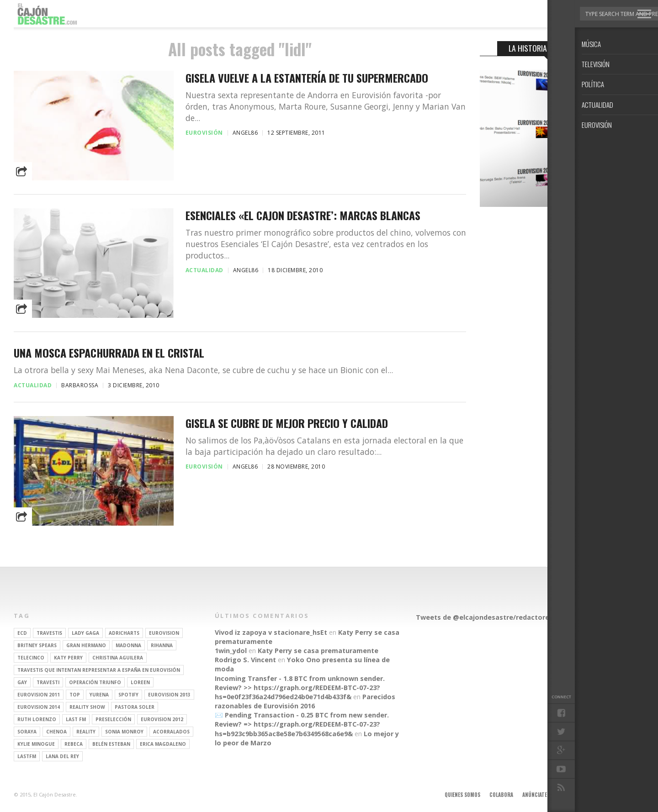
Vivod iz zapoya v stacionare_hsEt (271, 632)
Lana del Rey (62, 756)
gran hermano (86, 645)
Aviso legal (570, 795)
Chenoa (56, 732)
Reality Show (87, 707)
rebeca (74, 744)
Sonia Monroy (124, 732)
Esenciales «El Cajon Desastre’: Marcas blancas (303, 215)
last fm (76, 719)
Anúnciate (535, 795)
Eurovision (164, 633)
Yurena (99, 695)
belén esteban (111, 744)
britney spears (37, 645)
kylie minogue (36, 744)
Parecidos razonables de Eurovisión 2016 (305, 701)
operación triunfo (95, 682)
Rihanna (162, 645)
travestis (49, 633)
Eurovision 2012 (162, 719)
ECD (22, 633)
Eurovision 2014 (39, 707)
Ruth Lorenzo (37, 719)
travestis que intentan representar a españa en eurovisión (99, 670)
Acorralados (171, 732)
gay (22, 682)
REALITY (86, 732)
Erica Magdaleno (163, 744)
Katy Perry (68, 658)
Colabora (501, 795)
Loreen (140, 682)
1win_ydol (231, 651)
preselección (113, 719)
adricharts (124, 633)
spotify (128, 695)
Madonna (128, 645)
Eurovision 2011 (39, 695)
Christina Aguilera (118, 658)
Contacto (605, 795)
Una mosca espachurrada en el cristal (109, 353)
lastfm (27, 756)
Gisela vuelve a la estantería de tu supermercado (307, 78)
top (75, 695)
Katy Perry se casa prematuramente (318, 651)
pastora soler (135, 707)
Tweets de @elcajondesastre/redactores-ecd (492, 617)
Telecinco (31, 658)
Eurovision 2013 (169, 695)
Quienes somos (462, 795)
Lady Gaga (85, 633)
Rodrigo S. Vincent (245, 660)
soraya (27, 732)
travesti (48, 682)
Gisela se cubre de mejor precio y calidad (287, 423)
